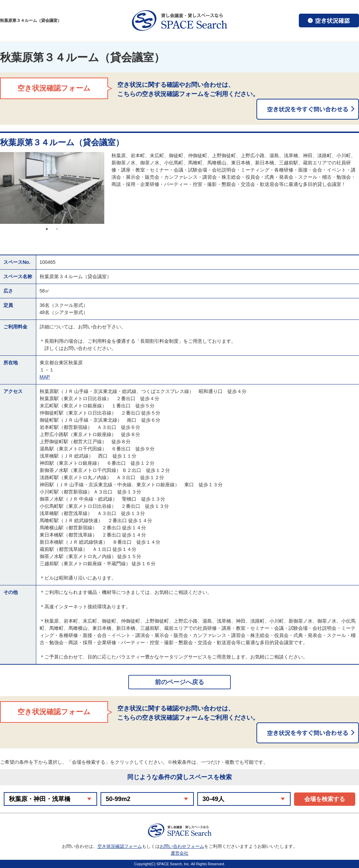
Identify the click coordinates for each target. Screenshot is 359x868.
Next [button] (109, 188)
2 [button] (57, 229)
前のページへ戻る (179, 682)
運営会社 (179, 853)
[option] (52, 188)
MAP (45, 377)
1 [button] (47, 229)
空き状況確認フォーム (120, 846)
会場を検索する (325, 799)
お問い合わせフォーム (182, 846)
